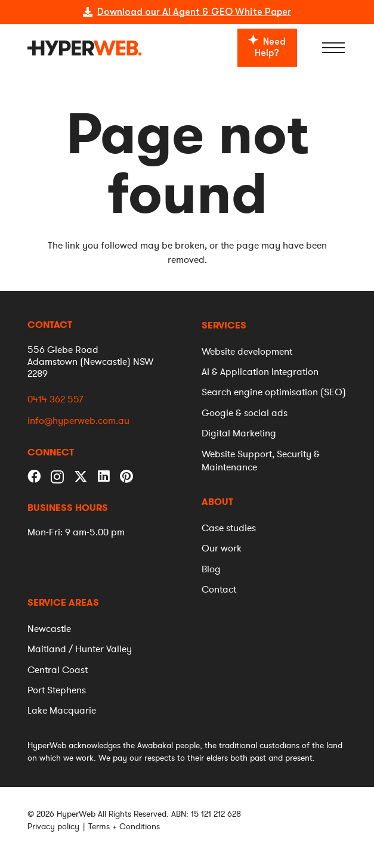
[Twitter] (81, 476)
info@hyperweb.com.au (78, 421)
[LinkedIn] (104, 477)
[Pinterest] (126, 477)
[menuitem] (224, 325)
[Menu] (334, 48)
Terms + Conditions (124, 827)
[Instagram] (57, 477)
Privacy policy (53, 827)
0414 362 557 (55, 399)
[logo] (84, 48)
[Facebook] (34, 477)
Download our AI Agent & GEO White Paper (194, 12)
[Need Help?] (267, 48)
